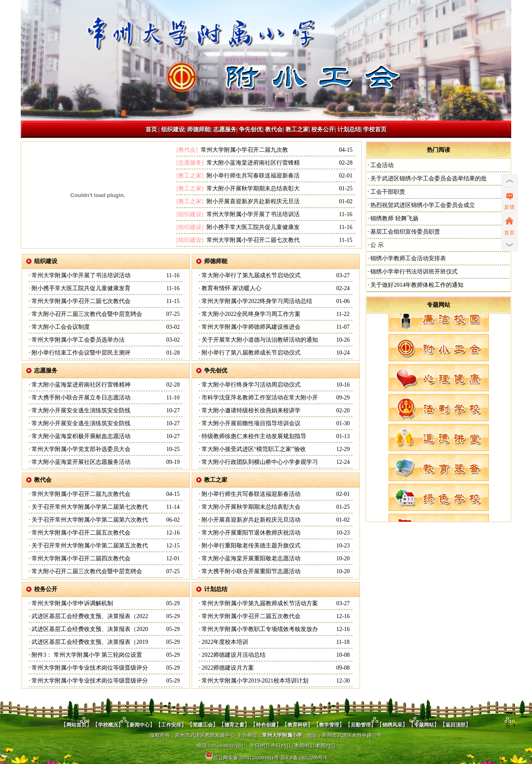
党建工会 (203, 725)
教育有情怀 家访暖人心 (231, 288)
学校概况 (108, 725)
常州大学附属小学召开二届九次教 (244, 150)
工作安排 (171, 725)
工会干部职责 (387, 192)
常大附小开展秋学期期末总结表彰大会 (251, 507)
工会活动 (382, 165)
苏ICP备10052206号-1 (304, 758)
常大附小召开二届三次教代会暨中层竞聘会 (86, 314)
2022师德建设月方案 (227, 668)
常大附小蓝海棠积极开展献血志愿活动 (81, 436)
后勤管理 (361, 725)
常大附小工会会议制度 (60, 327)
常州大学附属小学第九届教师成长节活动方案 (259, 603)
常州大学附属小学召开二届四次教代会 (81, 558)
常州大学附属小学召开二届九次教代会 (81, 494)
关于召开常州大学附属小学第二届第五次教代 (89, 546)
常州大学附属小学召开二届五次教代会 (81, 533)
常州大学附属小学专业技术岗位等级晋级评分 (89, 668)
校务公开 (323, 129)
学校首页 (375, 129)
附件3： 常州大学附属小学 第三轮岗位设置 (86, 655)
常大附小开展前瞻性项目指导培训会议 (251, 423)
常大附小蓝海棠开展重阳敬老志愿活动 (251, 558)
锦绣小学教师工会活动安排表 (408, 258)
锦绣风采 (392, 725)
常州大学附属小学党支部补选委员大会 (81, 449)
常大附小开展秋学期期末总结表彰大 (252, 189)
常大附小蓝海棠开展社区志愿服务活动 (81, 462)
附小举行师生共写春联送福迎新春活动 (251, 494)
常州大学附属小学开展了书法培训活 (252, 214)
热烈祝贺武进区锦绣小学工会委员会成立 (422, 205)
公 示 (376, 245)
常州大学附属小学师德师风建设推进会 (251, 327)
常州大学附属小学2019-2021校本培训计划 (254, 681)
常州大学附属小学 (282, 735)
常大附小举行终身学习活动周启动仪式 (251, 385)
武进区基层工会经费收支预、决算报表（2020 (89, 629)
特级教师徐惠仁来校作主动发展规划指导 (254, 436)
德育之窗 (234, 725)
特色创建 (266, 725)
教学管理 (329, 725)
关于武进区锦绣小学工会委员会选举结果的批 (428, 179)
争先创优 (251, 129)
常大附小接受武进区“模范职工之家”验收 (253, 449)
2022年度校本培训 (224, 642)
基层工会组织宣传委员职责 (405, 232)
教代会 (274, 129)
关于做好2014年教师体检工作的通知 (416, 285)
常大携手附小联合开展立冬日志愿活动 (81, 398)
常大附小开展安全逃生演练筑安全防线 (81, 410)
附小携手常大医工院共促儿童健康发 (252, 227)
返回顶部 (456, 725)
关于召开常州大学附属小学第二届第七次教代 (89, 507)
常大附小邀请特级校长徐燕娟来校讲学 (251, 410)
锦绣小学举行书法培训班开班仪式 (414, 272)
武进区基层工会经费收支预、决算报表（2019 (89, 642)
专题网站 (438, 305)
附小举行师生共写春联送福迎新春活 (252, 176)
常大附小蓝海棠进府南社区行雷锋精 (252, 163)
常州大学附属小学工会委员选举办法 (78, 340)
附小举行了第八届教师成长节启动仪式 (251, 353)
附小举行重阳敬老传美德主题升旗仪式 (251, 546)
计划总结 (349, 129)
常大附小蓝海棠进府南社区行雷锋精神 (81, 385)
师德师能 (199, 129)
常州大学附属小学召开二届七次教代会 (81, 301)
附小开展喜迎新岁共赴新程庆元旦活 (252, 201)
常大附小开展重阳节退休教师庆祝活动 (251, 533)
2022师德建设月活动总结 (233, 655)
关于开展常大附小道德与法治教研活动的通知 (259, 340)
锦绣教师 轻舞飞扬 (394, 218)
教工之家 (297, 129)
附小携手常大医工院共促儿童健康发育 (81, 288)
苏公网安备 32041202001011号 (242, 758)
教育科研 (298, 725)
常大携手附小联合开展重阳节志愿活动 (251, 571)
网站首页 (76, 725)
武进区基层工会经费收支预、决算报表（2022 (89, 616)
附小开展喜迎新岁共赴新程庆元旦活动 (251, 520)
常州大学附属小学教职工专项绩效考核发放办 (259, 629)
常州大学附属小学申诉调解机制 (72, 603)
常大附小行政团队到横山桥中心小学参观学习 (259, 462)
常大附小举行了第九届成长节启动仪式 (251, 275)
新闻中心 (140, 725)
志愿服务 (225, 129)
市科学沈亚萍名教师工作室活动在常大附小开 (259, 398)
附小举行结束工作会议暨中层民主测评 (81, 353)
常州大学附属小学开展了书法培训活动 (81, 275)
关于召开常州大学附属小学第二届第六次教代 (89, 520)
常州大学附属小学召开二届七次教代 (252, 240)
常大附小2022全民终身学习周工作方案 (251, 314)
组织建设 (173, 129)
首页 (151, 129)
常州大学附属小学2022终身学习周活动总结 (256, 301)
